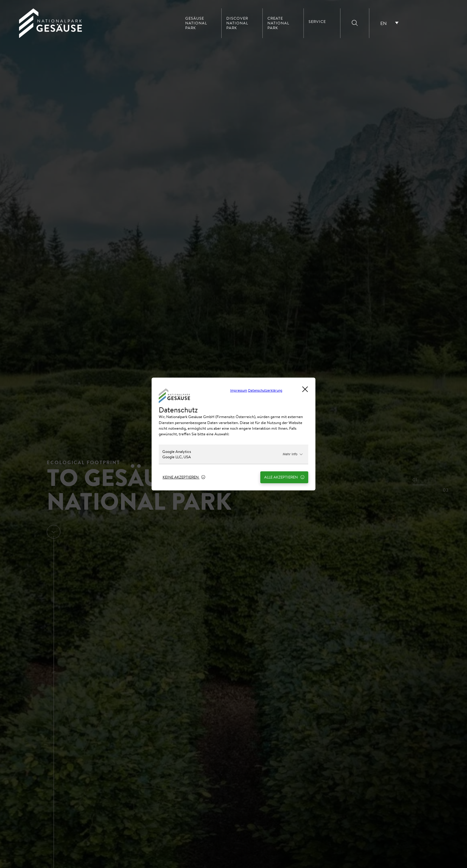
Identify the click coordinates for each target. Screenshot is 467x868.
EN (383, 23)
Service (317, 22)
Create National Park (278, 23)
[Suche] (355, 23)
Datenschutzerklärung (265, 390)
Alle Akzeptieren (284, 477)
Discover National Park (237, 23)
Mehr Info (293, 454)
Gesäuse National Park (196, 23)
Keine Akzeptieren (184, 477)
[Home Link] (50, 36)
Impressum (239, 390)
